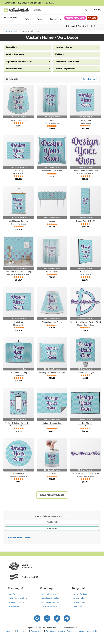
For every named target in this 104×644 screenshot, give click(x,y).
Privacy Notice (37, 631)
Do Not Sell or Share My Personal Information (65, 631)
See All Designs (80, 594)
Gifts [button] (28, 19)
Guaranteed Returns (50, 602)
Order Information (49, 594)
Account (70, 26)
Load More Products (52, 495)
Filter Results (52, 522)
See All (19, 538)
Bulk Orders (78, 606)
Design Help (79, 598)
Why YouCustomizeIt (18, 598)
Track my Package (49, 606)
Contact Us (52, 529)
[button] (96, 10)
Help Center (94, 26)
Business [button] (56, 19)
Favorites (82, 26)
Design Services (80, 602)
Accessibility (92, 631)
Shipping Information (50, 598)
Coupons (10, 631)
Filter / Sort (90, 79)
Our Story (13, 594)
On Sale (92, 18)
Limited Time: (29, 3)
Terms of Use (22, 631)
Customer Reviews (17, 602)
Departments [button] (12, 18)
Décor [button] (41, 19)
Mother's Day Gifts (75, 18)
